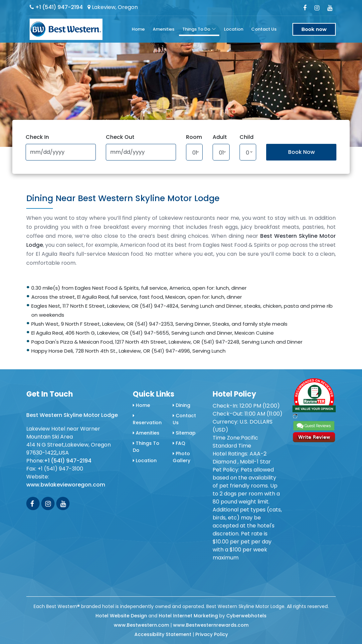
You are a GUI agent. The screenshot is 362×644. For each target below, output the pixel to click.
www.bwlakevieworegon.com (66, 485)
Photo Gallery (181, 457)
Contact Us (264, 29)
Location (234, 29)
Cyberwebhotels (246, 616)
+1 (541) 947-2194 (56, 7)
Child (247, 137)
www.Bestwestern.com (141, 625)
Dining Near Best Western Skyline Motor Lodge (123, 198)
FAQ (179, 443)
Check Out (120, 137)
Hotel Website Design (121, 616)
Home (138, 29)
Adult (220, 137)
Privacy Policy (212, 634)
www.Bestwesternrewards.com (211, 625)
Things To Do (196, 29)
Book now (314, 29)
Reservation (147, 420)
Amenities (164, 29)
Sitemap (184, 433)
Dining (181, 405)
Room (194, 137)
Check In (37, 137)
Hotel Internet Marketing (188, 616)
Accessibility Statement (163, 634)
